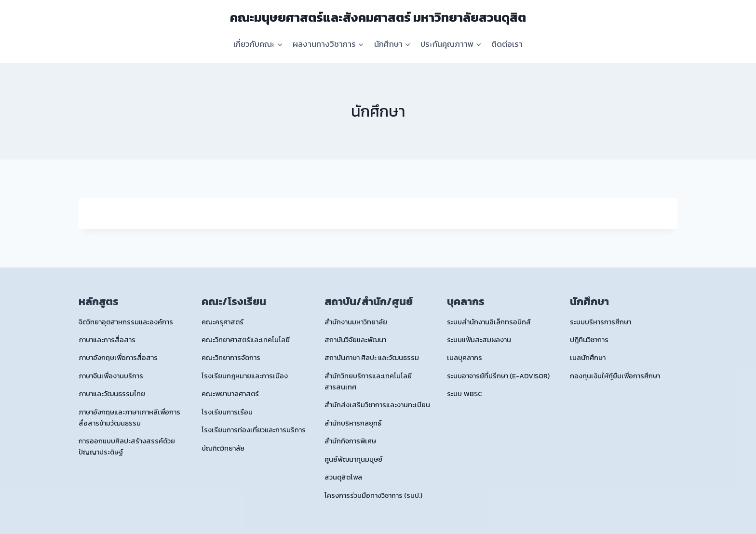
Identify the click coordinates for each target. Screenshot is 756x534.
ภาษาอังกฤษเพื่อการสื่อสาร (118, 358)
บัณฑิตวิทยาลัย (223, 448)
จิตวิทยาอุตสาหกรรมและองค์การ (126, 322)
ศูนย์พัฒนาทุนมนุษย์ (353, 459)
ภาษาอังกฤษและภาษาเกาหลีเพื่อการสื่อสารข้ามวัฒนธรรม (129, 418)
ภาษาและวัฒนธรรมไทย (112, 394)
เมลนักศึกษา (588, 358)
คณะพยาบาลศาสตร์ (230, 394)
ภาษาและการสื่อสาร (107, 340)
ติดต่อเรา (507, 44)
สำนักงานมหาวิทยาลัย (356, 322)
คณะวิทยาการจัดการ (231, 358)
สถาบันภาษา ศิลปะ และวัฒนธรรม (372, 358)
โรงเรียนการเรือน (227, 412)
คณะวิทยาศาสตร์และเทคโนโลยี (246, 340)
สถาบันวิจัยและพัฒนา (355, 340)
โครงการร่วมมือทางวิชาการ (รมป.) (373, 495)
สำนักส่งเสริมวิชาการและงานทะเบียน (377, 405)
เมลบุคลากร (465, 358)
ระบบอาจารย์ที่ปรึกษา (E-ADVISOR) (498, 376)
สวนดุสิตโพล (343, 477)
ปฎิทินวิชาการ (589, 340)
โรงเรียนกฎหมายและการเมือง (245, 376)
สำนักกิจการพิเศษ (350, 441)
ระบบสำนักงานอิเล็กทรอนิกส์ (489, 322)
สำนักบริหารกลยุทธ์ (353, 423)
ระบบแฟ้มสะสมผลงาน (479, 340)
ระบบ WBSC (465, 394)
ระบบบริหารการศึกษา (601, 322)
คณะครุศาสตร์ (223, 322)
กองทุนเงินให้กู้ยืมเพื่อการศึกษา (615, 376)
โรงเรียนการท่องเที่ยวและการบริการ (254, 430)
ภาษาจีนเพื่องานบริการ (111, 376)
